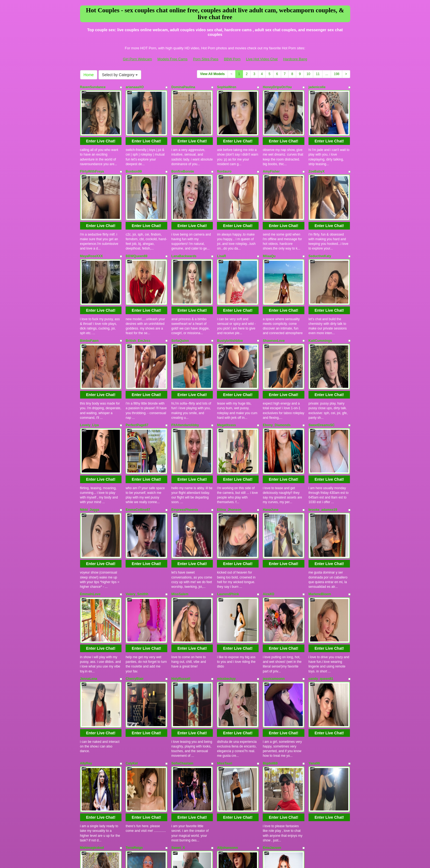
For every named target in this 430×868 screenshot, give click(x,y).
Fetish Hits (210, 855)
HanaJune (271, 438)
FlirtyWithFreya (92, 157)
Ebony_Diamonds (277, 368)
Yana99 (314, 648)
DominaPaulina (183, 87)
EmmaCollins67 (138, 438)
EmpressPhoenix (185, 438)
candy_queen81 (321, 578)
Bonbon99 (134, 157)
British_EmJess (138, 297)
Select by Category (120, 75)
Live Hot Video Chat (262, 59)
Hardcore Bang (295, 59)
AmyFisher (271, 157)
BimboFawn (89, 297)
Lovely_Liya (90, 368)
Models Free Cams (172, 59)
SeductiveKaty (320, 227)
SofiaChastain (182, 648)
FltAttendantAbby (185, 368)
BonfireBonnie (183, 157)
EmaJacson (272, 718)
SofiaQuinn (180, 297)
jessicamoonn (274, 578)
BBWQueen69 (136, 227)
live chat (276, 816)
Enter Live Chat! (101, 127)
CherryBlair (135, 578)
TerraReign (134, 718)
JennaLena (89, 578)
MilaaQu (269, 227)
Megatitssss (226, 368)
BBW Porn (232, 59)
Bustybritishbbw (230, 297)
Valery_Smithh (137, 508)
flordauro (224, 157)
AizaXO (268, 508)
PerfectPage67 (137, 368)
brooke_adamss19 (323, 438)
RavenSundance (93, 87)
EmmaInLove (90, 508)
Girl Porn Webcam (137, 59)
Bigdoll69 (270, 648)
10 (308, 74)
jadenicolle (317, 87)
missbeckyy (226, 578)
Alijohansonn (227, 718)
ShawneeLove (274, 297)
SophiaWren (227, 87)
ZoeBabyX (317, 157)
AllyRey (86, 648)
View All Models (212, 74)
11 (318, 74)
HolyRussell (181, 578)
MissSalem (180, 508)
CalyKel (132, 648)
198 (336, 74)
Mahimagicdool (92, 718)
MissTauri (224, 648)
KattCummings (320, 297)
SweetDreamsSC (322, 368)
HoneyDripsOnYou (277, 87)
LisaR (221, 227)
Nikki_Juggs (90, 438)
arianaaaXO (135, 87)
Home (89, 75)
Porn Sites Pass (206, 59)
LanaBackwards (184, 227)
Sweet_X (178, 718)
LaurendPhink (228, 508)
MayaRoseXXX (91, 227)
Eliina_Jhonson (229, 438)
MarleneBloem (320, 508)
